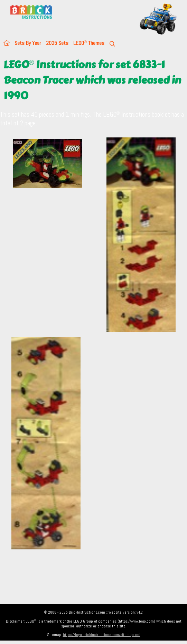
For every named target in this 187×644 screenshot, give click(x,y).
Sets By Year (28, 43)
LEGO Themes (89, 43)
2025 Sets (57, 43)
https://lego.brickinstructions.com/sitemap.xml (102, 635)
